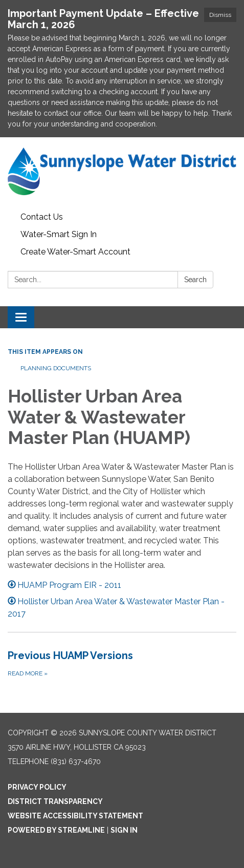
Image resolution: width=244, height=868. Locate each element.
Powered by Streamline (56, 830)
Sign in (124, 830)
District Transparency (55, 801)
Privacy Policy (37, 787)
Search (195, 280)
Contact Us (42, 217)
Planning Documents (56, 368)
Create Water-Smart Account (75, 252)
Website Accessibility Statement (75, 816)
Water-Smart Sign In (59, 234)
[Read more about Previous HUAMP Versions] (122, 663)
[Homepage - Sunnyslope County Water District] (122, 173)
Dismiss (220, 15)
